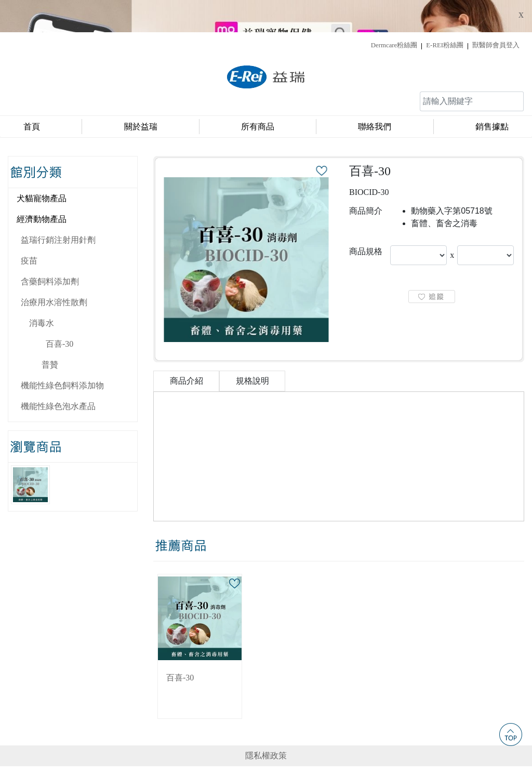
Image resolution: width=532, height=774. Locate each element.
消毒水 (42, 291)
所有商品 (258, 94)
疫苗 (29, 228)
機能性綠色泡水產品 (58, 374)
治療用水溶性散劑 (54, 270)
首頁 (32, 94)
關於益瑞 (141, 94)
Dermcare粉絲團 (394, 13)
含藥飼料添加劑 (50, 249)
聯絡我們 (375, 94)
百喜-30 (59, 312)
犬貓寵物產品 (42, 166)
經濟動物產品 (42, 187)
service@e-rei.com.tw (378, 745)
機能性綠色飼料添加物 (62, 353)
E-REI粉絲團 (445, 13)
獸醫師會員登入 (496, 13)
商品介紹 (187, 349)
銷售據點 (492, 94)
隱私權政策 (266, 723)
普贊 (50, 332)
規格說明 (252, 349)
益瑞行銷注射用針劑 (58, 208)
